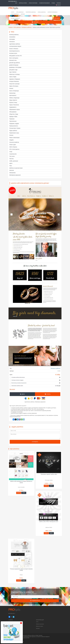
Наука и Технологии (14, 105)
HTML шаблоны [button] (20, 12)
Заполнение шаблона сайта (17, 386)
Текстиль (12, 159)
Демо (22, 394)
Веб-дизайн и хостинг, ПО (15, 56)
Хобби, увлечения (14, 161)
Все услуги (12, 389)
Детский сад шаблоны (15, 63)
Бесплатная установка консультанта (19, 383)
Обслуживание (13, 112)
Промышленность (14, 126)
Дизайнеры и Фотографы (15, 67)
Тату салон (12, 156)
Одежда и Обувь (13, 117)
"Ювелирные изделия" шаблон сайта (49, 474)
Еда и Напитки (13, 72)
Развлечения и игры (14, 133)
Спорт (11, 152)
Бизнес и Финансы (14, 49)
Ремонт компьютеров (14, 138)
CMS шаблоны (17, 27)
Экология (12, 170)
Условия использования (44, 3)
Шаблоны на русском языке (16, 168)
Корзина (35, 22)
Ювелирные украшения (15, 175)
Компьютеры (12, 93)
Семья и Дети (13, 145)
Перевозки (12, 119)
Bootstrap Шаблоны (14, 35)
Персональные (13, 121)
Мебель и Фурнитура (14, 98)
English (59, 5)
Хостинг (23, 14)
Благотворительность (14, 51)
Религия (11, 135)
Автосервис (12, 39)
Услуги (13, 12)
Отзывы (53, 3)
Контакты (59, 3)
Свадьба (11, 140)
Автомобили (12, 37)
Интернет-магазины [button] (53, 12)
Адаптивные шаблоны (15, 44)
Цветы (11, 163)
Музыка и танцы (13, 102)
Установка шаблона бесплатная (18, 377)
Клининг (11, 88)
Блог (16, 3)
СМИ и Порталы (13, 147)
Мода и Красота (13, 100)
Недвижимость (13, 107)
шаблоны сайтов (31, 635)
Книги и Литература (14, 91)
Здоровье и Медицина (15, 79)
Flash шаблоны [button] (15, 14)
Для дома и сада (13, 70)
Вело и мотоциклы (14, 58)
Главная (10, 27)
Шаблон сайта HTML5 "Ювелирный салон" (49, 522)
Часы (11, 166)
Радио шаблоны (13, 131)
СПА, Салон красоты (14, 149)
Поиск (57, 18)
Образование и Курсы (15, 110)
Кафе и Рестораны (14, 86)
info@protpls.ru (13, 1)
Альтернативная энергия (15, 46)
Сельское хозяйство (14, 142)
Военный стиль (13, 60)
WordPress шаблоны (31, 12)
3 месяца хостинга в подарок (17, 380)
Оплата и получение (33, 3)
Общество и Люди (14, 114)
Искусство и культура (14, 84)
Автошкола (12, 42)
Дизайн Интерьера (14, 65)
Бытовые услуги (13, 53)
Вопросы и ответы (23, 3)
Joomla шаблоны (42, 12)
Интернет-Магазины (14, 81)
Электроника (12, 173)
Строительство (13, 154)
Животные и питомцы (14, 74)
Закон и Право (13, 77)
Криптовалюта (13, 95)
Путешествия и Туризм (15, 128)
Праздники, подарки (14, 124)
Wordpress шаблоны (27, 27)
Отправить (35, 442)
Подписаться (35, 601)
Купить (48, 394)
